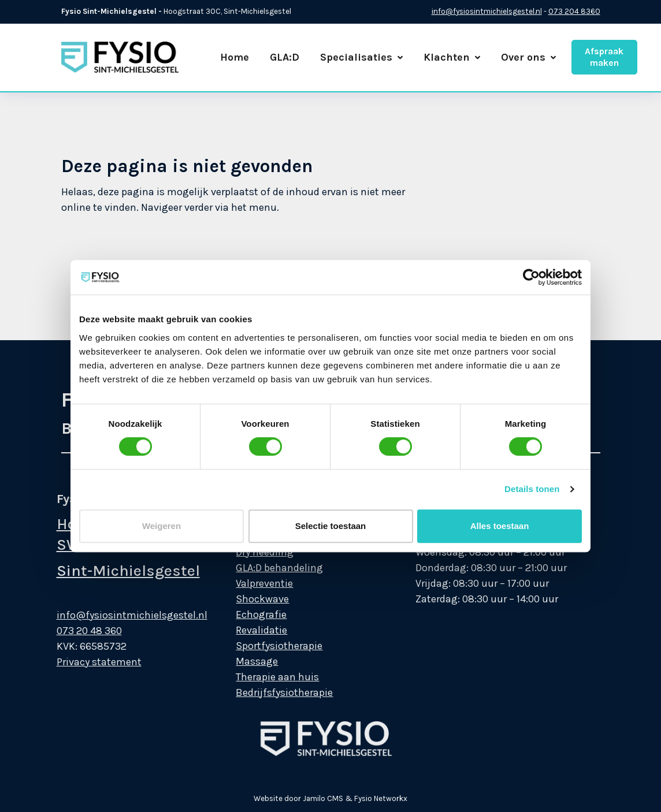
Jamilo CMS (323, 798)
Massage (243, 661)
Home (235, 57)
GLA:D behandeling (265, 568)
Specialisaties (361, 57)
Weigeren (161, 526)
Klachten (452, 57)
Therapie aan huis (263, 677)
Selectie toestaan (331, 526)
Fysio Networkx (381, 798)
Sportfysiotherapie (265, 646)
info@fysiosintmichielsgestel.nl (487, 11)
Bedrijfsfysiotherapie (270, 692)
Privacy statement (85, 662)
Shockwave (248, 599)
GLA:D (285, 57)
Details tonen (532, 489)
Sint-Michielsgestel (114, 571)
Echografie (247, 614)
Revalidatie (248, 630)
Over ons (528, 57)
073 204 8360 (574, 11)
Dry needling (251, 552)
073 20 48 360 (75, 631)
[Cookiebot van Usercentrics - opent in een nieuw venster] (531, 277)
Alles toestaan (500, 526)
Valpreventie (250, 583)
